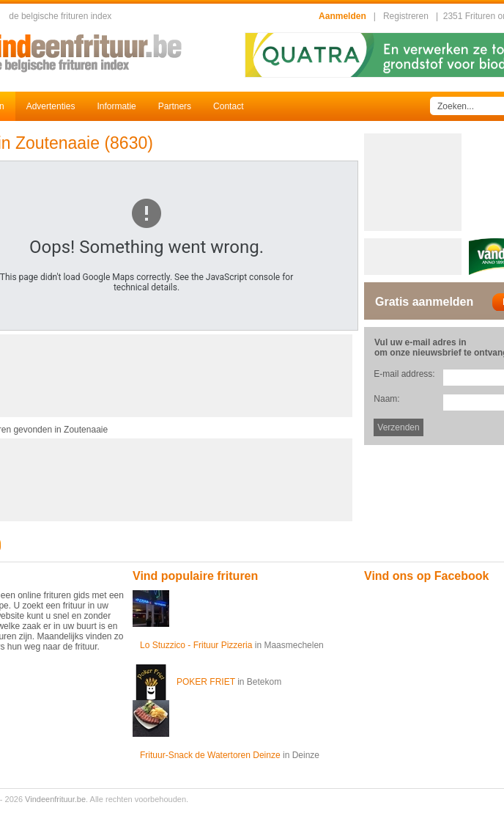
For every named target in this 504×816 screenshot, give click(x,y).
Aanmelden (342, 16)
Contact (228, 106)
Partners (175, 106)
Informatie (116, 106)
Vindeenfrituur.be (55, 799)
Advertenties (51, 106)
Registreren (406, 16)
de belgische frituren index (60, 16)
